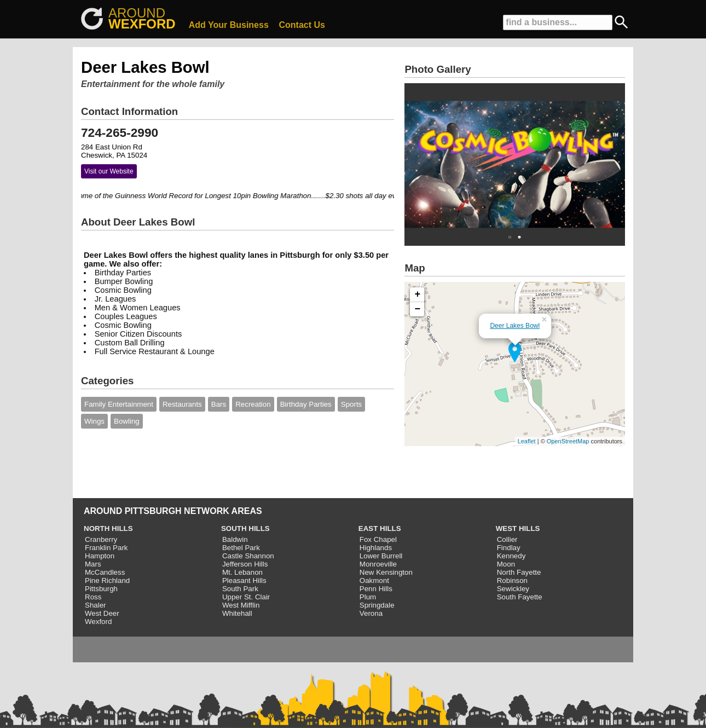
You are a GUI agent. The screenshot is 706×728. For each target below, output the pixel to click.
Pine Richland (107, 580)
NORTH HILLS (108, 528)
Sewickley (513, 589)
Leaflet (527, 441)
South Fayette (520, 597)
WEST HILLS (518, 528)
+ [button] (418, 294)
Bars (219, 404)
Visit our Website (109, 171)
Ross (93, 597)
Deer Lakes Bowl (515, 326)
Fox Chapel (378, 539)
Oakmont (374, 580)
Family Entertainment (119, 404)
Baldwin (235, 539)
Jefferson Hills (245, 564)
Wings (94, 421)
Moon (506, 564)
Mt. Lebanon (242, 572)
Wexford (98, 622)
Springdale (377, 605)
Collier (507, 539)
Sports (352, 404)
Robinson (512, 580)
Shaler (96, 605)
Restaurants (182, 404)
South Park (240, 589)
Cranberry (101, 539)
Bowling (127, 421)
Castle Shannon (248, 556)
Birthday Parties (306, 404)
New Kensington (386, 572)
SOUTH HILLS (245, 528)
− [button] (418, 309)
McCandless (105, 572)
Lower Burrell (381, 556)
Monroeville (378, 564)
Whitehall (237, 613)
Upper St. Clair (246, 597)
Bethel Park (241, 548)
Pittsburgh (101, 589)
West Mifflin (241, 605)
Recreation (253, 404)
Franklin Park (106, 548)
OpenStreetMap (568, 441)
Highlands (376, 548)
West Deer (102, 613)
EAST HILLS (380, 528)
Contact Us (302, 25)
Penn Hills (376, 589)
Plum (368, 597)
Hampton (100, 556)
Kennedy (511, 556)
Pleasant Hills (244, 580)
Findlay (509, 548)
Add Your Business (229, 25)
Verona (371, 613)
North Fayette (519, 572)
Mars (93, 564)
